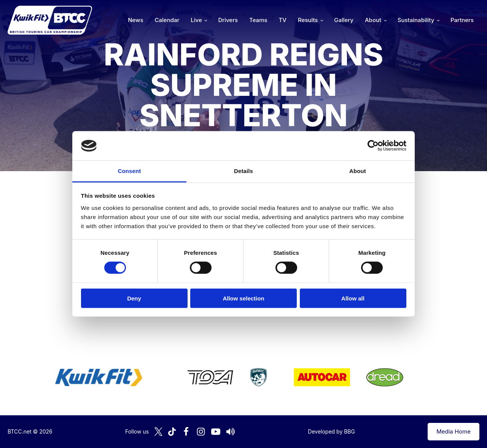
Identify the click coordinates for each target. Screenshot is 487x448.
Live (196, 20)
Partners (462, 20)
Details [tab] (243, 171)
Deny (134, 298)
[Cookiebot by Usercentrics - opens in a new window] (373, 146)
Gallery (344, 20)
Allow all (353, 298)
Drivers (228, 20)
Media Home (454, 431)
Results (308, 20)
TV (283, 20)
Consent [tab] (130, 171)
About (373, 20)
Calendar (167, 20)
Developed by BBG (331, 431)
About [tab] (358, 171)
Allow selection (243, 298)
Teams (258, 20)
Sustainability (416, 20)
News (135, 20)
